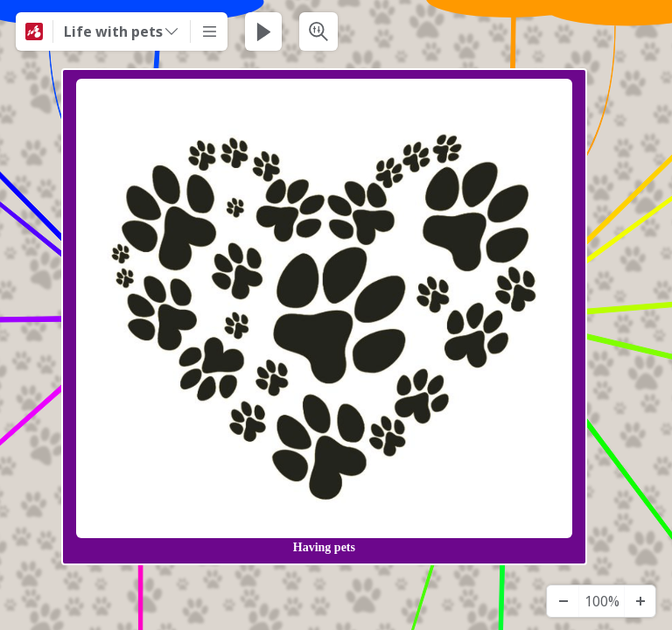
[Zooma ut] (563, 601)
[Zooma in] (640, 601)
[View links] (599, 317)
